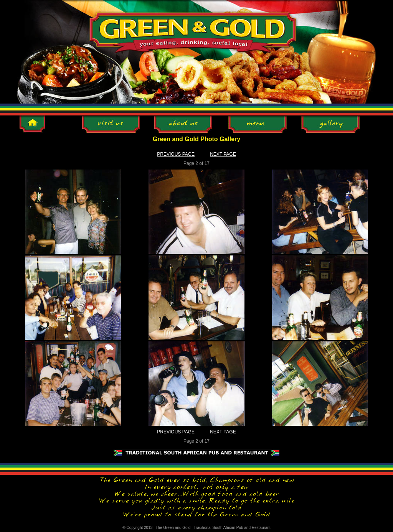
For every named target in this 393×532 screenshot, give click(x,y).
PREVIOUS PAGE (176, 154)
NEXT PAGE (223, 154)
